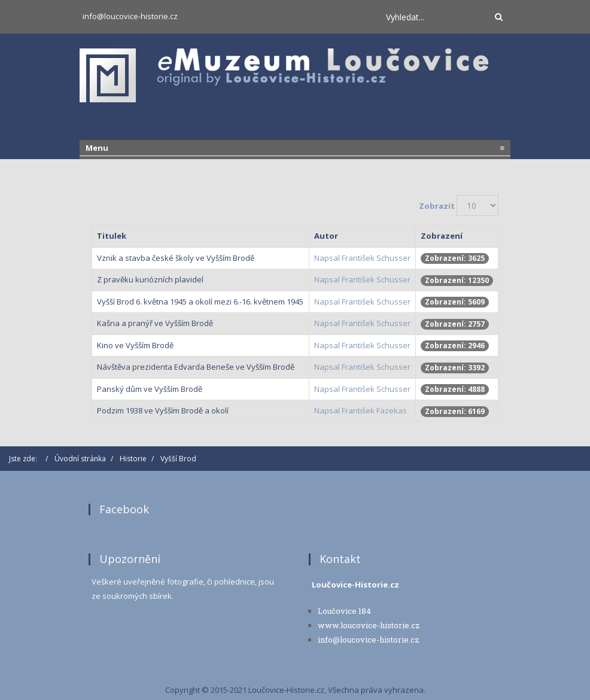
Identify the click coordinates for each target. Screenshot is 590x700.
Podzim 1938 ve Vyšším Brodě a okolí (163, 410)
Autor (326, 236)
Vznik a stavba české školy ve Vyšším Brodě (176, 258)
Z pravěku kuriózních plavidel (150, 279)
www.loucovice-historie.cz (369, 625)
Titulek (112, 236)
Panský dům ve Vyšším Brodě (150, 389)
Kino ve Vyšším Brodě (135, 345)
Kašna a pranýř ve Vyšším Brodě (155, 323)
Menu (295, 148)
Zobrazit (437, 206)
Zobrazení (442, 236)
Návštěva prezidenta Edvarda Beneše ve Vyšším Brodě (196, 367)
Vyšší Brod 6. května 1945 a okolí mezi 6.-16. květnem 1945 (200, 302)
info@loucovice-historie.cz (130, 16)
